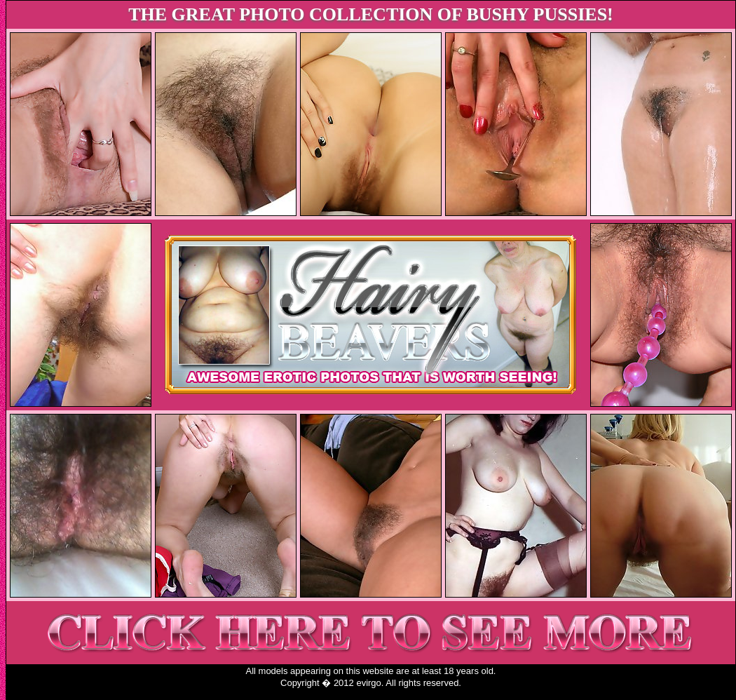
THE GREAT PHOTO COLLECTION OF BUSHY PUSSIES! (371, 14)
